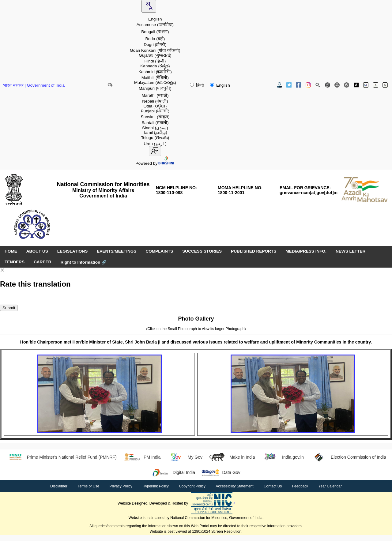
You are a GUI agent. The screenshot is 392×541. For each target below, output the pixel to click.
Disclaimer (59, 486)
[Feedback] (328, 85)
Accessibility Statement (234, 486)
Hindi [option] (155, 61)
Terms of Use (88, 486)
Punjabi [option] (155, 111)
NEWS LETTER (351, 251)
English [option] (155, 19)
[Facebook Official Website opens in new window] (298, 85)
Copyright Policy (192, 486)
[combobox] (149, 6)
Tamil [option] (155, 132)
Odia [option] (155, 106)
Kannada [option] (155, 66)
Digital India (173, 472)
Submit (9, 308)
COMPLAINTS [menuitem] (159, 251)
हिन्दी (198, 85)
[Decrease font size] (385, 85)
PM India (142, 457)
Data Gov (221, 472)
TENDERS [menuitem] (15, 262)
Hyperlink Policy (155, 486)
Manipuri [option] (155, 88)
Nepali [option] (155, 101)
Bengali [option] (155, 32)
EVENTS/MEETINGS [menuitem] (117, 251)
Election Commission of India (348, 457)
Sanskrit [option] (155, 117)
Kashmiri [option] (155, 72)
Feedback (300, 486)
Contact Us (273, 486)
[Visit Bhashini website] (166, 163)
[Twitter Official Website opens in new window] (289, 85)
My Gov (185, 457)
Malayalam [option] (155, 83)
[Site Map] (337, 85)
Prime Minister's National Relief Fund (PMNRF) (61, 457)
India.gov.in (283, 457)
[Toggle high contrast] (356, 85)
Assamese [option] (155, 25)
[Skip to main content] (110, 85)
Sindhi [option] (155, 128)
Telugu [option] (155, 138)
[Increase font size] (366, 85)
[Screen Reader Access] (347, 85)
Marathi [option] (155, 95)
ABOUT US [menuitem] (37, 251)
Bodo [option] (155, 39)
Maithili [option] (155, 78)
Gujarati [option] (155, 55)
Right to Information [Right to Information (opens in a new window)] (83, 262)
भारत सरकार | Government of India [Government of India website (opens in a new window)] (34, 85)
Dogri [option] (155, 45)
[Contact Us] (279, 85)
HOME (11, 251)
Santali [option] (155, 123)
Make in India (232, 457)
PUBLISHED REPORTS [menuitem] (254, 251)
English (220, 85)
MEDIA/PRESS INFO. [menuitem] (306, 251)
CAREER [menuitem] (42, 262)
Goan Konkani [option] (155, 50)
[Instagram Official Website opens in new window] (308, 85)
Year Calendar (330, 486)
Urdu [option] (155, 144)
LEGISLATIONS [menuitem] (72, 251)
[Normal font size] (376, 85)
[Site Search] (318, 85)
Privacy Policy (121, 486)
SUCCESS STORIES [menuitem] (202, 251)
